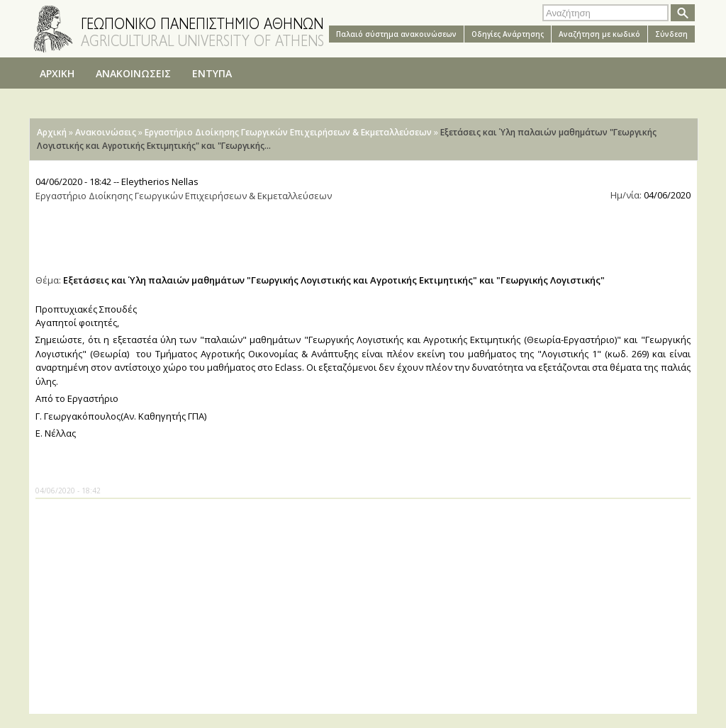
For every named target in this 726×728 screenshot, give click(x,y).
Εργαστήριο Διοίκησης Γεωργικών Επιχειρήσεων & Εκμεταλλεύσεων (288, 132)
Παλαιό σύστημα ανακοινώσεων (396, 34)
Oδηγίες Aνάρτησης (508, 34)
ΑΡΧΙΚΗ (57, 73)
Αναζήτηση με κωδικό (599, 34)
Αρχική (52, 132)
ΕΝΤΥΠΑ (212, 73)
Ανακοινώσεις (106, 132)
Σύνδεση (671, 34)
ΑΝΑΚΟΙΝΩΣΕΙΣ (133, 73)
